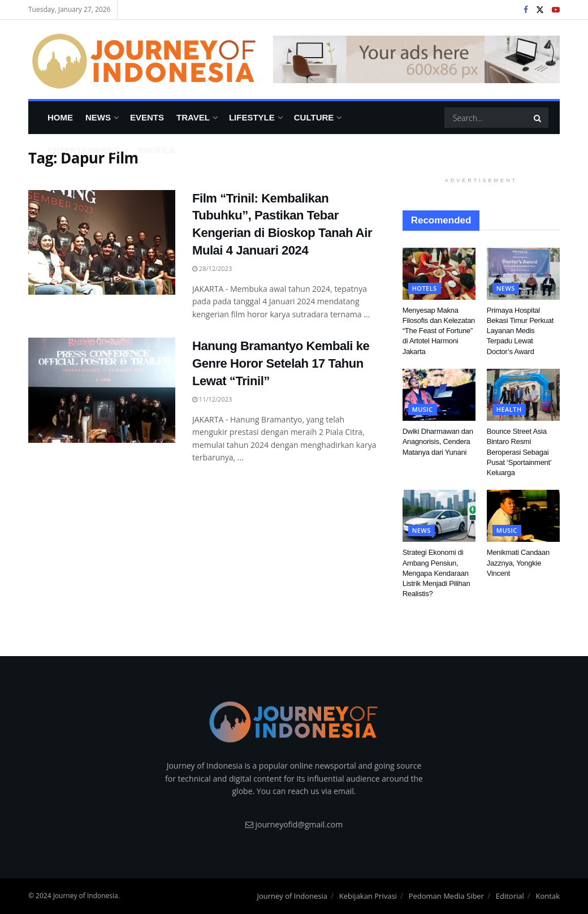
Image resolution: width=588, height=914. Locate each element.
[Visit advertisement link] (416, 59)
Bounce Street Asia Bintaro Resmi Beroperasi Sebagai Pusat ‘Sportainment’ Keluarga (519, 452)
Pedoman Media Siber (446, 896)
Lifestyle (252, 117)
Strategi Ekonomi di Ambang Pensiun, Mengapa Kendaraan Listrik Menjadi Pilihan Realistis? (436, 573)
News (98, 117)
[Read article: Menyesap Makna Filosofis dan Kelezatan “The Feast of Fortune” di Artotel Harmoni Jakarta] (439, 274)
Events (147, 117)
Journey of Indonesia (292, 896)
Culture (314, 117)
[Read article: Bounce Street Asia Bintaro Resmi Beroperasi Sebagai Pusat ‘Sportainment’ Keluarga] (523, 395)
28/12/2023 (212, 268)
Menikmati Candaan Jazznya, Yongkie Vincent (518, 562)
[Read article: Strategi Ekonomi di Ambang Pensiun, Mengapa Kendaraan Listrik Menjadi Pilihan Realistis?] (439, 516)
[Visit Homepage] (143, 59)
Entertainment (83, 150)
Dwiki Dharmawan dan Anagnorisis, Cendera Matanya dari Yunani (438, 441)
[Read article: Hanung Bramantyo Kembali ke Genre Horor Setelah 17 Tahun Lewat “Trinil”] (102, 390)
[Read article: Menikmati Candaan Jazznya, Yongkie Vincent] (523, 516)
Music (423, 409)
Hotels (425, 288)
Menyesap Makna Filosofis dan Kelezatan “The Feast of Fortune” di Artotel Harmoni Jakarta (439, 331)
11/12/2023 (212, 399)
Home (60, 117)
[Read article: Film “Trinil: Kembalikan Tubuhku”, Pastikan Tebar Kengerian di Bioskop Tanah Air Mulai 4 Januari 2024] (102, 243)
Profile (157, 150)
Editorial (510, 896)
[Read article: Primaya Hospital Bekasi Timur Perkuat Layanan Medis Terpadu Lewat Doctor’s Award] (523, 274)
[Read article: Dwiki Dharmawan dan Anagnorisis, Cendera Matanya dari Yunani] (439, 395)
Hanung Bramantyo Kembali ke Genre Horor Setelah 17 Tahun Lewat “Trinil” (281, 363)
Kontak (548, 896)
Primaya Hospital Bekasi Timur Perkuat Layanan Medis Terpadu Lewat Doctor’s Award (520, 331)
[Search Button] (538, 118)
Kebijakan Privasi (368, 896)
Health (509, 409)
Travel (193, 117)
